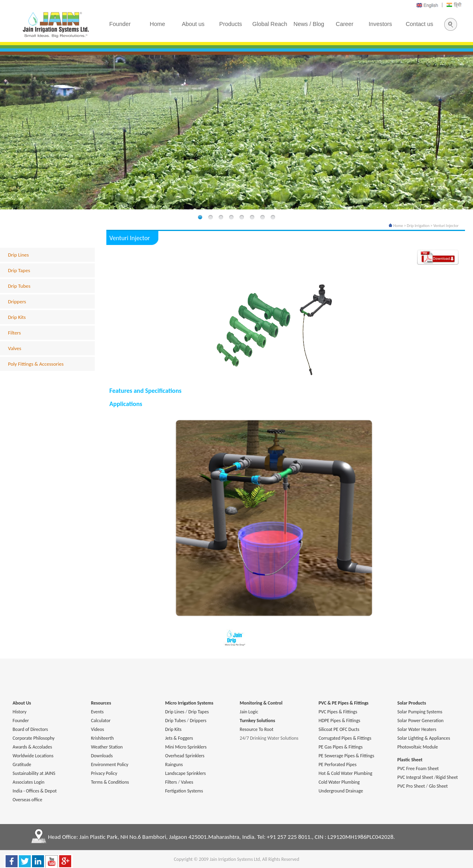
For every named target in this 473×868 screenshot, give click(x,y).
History (20, 712)
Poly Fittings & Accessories (36, 364)
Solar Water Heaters (417, 729)
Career (345, 24)
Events (97, 712)
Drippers (17, 302)
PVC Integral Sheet (415, 777)
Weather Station (107, 747)
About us (193, 24)
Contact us (420, 24)
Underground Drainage (341, 791)
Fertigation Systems (184, 791)
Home (396, 226)
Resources (101, 703)
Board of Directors (30, 729)
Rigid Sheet (447, 777)
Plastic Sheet (410, 760)
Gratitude (22, 764)
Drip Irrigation (418, 226)
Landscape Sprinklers (186, 773)
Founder (21, 721)
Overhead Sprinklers (185, 756)
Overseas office (28, 800)
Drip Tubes (19, 286)
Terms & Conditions (110, 782)
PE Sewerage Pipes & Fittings (346, 756)
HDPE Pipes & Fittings (339, 721)
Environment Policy (110, 764)
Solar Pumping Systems (420, 712)
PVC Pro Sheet (411, 786)
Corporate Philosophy (34, 738)
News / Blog (309, 24)
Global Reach (270, 24)
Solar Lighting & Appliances (424, 738)
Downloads (102, 756)
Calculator (101, 721)
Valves (15, 348)
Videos (97, 729)
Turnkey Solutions (257, 721)
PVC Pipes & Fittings (338, 712)
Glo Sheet (438, 786)
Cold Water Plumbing (339, 782)
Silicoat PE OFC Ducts (339, 729)
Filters (14, 333)
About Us (22, 703)
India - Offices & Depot (35, 791)
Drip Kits (17, 317)
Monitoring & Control (261, 703)
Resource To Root (257, 729)
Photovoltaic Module (418, 747)
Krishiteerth (102, 738)
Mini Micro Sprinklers (186, 747)
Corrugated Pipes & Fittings (345, 738)
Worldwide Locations (33, 756)
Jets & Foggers (179, 738)
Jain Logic (249, 712)
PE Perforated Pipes (338, 764)
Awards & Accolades (33, 747)
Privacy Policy (104, 773)
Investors (380, 24)
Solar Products (412, 703)
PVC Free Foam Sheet (418, 768)
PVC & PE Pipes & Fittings (344, 703)
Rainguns (174, 764)
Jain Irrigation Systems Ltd (235, 859)
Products (231, 24)
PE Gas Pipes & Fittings (341, 747)
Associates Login (29, 782)
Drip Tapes (19, 270)
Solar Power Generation (421, 721)
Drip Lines (18, 255)
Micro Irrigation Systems (189, 703)
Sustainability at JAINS (34, 773)
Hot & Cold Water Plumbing (345, 773)
